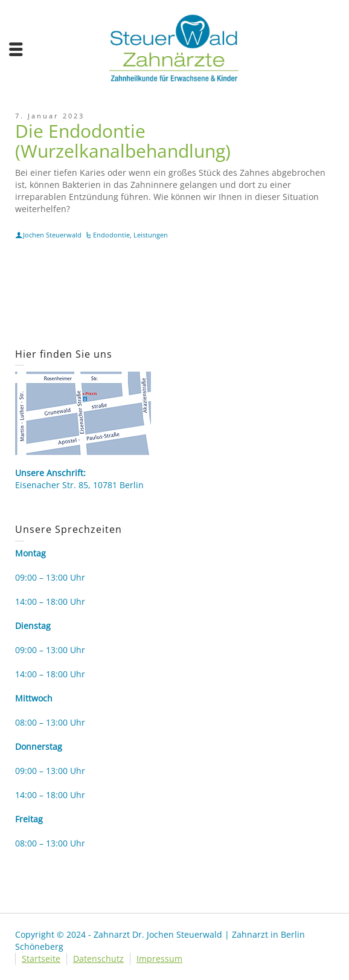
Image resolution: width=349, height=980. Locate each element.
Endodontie (111, 235)
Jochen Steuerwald (52, 235)
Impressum (159, 959)
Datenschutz (98, 959)
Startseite (41, 959)
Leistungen (151, 235)
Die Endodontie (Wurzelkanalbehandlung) (123, 141)
